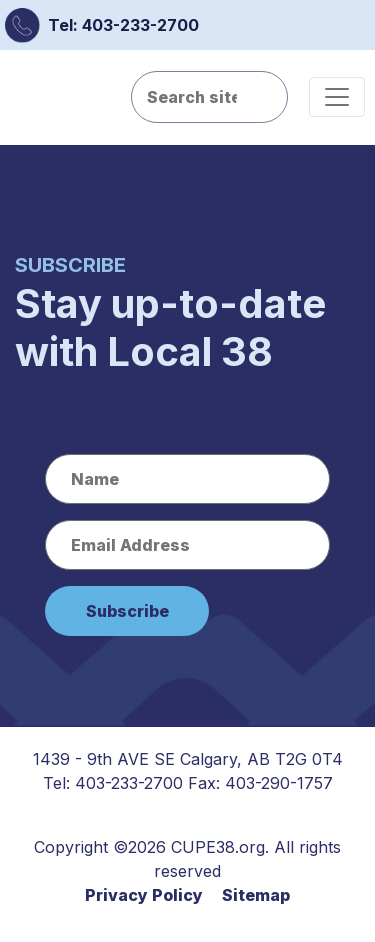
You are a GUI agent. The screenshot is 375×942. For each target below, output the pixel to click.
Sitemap (256, 895)
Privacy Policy (144, 895)
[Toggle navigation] (337, 97)
